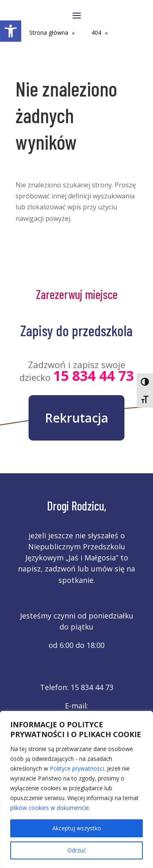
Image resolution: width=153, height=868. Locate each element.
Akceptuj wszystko (77, 828)
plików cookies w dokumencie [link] (50, 808)
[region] (76, 789)
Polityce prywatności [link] (77, 768)
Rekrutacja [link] (76, 418)
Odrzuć (77, 850)
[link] (11, 31)
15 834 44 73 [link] (93, 376)
